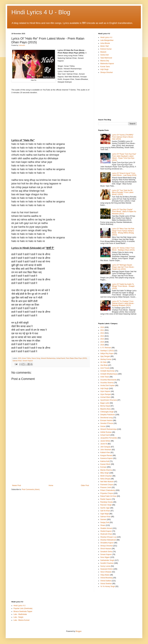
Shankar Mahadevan (108, 540)
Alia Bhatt (104, 365)
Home (51, 485)
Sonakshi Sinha (106, 552)
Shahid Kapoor (106, 531)
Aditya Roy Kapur (107, 353)
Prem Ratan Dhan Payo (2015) (76, 358)
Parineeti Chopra (107, 485)
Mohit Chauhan (106, 476)
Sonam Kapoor (28, 361)
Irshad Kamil (61, 358)
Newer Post (17, 485)
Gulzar (103, 426)
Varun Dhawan (106, 572)
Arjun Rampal (106, 394)
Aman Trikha (26, 358)
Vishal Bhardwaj (106, 578)
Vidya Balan (105, 575)
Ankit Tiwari (105, 377)
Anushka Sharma (107, 383)
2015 (20, 358)
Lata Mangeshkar (107, 40)
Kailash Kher (105, 452)
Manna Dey (105, 61)
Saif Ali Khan (105, 511)
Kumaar (103, 467)
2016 (102, 345)
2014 (102, 339)
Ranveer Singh (106, 505)
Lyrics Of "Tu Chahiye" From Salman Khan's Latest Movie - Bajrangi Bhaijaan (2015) (123, 303)
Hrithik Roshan (106, 432)
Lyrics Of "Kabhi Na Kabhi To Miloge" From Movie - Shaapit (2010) (123, 286)
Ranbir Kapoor (106, 499)
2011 (102, 330)
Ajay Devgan (105, 356)
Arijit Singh (104, 69)
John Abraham (106, 450)
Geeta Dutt (104, 55)
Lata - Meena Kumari (21, 620)
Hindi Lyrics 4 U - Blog (41, 12)
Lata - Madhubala (20, 614)
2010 (102, 327)
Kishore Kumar (106, 49)
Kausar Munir (105, 464)
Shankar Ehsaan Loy (108, 537)
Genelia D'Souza (107, 423)
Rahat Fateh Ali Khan (108, 496)
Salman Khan (17, 361)
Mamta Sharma (106, 470)
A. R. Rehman (106, 348)
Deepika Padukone (108, 415)
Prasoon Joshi (106, 487)
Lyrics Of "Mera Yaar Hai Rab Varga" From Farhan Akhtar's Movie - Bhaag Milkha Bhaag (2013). (123, 232)
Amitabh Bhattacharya (109, 374)
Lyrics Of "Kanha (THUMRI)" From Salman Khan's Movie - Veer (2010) (123, 137)
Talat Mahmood (106, 58)
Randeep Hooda (107, 502)
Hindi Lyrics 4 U (106, 37)
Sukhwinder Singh (107, 560)
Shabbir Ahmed (106, 528)
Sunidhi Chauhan (107, 563)
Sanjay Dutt (105, 522)
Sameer (103, 519)
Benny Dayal (105, 406)
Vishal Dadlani (106, 581)
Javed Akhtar (105, 441)
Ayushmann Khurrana (109, 400)
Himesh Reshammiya (48, 358)
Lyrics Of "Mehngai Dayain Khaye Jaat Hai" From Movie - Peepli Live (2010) (123, 267)
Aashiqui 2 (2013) (107, 351)
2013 (102, 336)
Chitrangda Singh (107, 412)
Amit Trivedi (105, 368)
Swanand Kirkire (107, 569)
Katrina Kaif (105, 461)
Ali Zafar (104, 362)
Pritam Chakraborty (108, 490)
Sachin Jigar (105, 508)
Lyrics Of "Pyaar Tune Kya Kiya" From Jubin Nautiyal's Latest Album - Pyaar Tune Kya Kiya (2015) (124, 157)
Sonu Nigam (105, 557)
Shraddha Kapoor (107, 543)
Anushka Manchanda (108, 380)
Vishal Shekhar (106, 584)
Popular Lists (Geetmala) (23, 608)
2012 (102, 333)
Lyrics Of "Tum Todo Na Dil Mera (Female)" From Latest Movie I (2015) (123, 192)
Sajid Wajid (105, 514)
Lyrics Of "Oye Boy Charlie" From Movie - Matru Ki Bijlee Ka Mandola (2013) (124, 212)
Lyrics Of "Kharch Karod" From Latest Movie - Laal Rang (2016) (124, 174)
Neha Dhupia (105, 479)
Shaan (103, 525)
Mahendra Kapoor (107, 64)
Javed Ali (104, 444)
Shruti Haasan (106, 549)
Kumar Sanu (105, 67)
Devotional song (106, 418)
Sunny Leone (105, 566)
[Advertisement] (51, 463)
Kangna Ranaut (106, 455)
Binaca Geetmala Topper (23, 611)
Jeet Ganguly (105, 447)
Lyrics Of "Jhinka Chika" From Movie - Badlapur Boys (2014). (124, 249)
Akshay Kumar (106, 359)
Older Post (85, 485)
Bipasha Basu (106, 409)
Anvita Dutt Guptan (108, 385)
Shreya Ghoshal (106, 72)
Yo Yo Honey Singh (108, 586)
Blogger (78, 631)
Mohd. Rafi (104, 46)
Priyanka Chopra (107, 493)
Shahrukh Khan (106, 534)
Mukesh (103, 52)
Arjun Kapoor (105, 391)
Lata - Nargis (18, 617)
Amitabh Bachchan (108, 371)
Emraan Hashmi (106, 420)
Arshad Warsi (105, 397)
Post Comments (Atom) (31, 489)
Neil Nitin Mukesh (107, 482)
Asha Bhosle (105, 43)
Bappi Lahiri (105, 403)
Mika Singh (105, 473)
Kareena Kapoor (107, 458)
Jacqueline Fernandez (109, 438)
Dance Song (36, 358)
